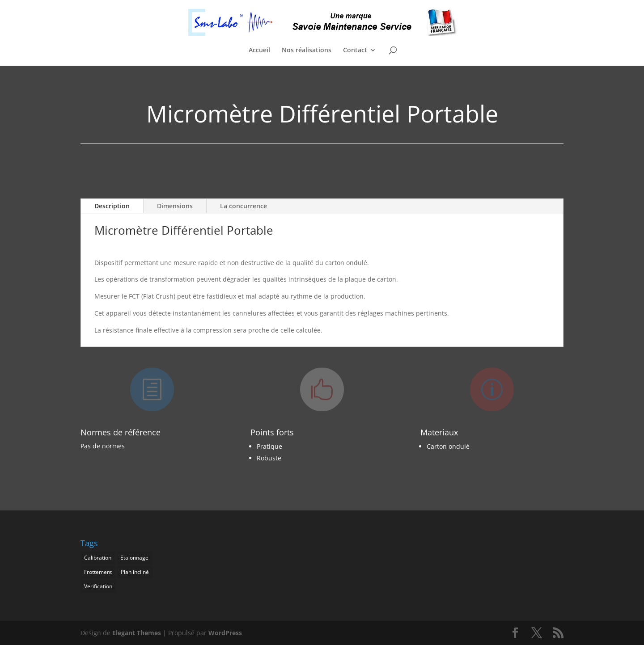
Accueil (259, 51)
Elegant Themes (137, 633)
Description (112, 206)
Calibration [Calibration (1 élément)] (98, 558)
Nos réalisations (307, 51)
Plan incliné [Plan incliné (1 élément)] (135, 572)
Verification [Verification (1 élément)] (98, 586)
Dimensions (175, 206)
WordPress (225, 633)
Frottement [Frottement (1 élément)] (98, 572)
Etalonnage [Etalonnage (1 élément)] (134, 558)
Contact (355, 51)
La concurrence (244, 206)
